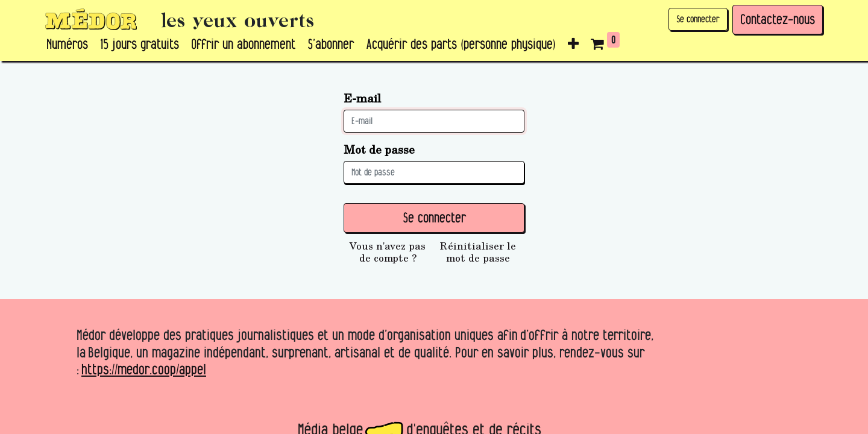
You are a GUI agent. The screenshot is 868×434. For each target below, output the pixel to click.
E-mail (362, 98)
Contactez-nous (778, 19)
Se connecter (698, 19)
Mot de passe (379, 149)
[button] (573, 45)
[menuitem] (67, 45)
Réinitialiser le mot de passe (478, 252)
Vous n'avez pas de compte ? (388, 252)
